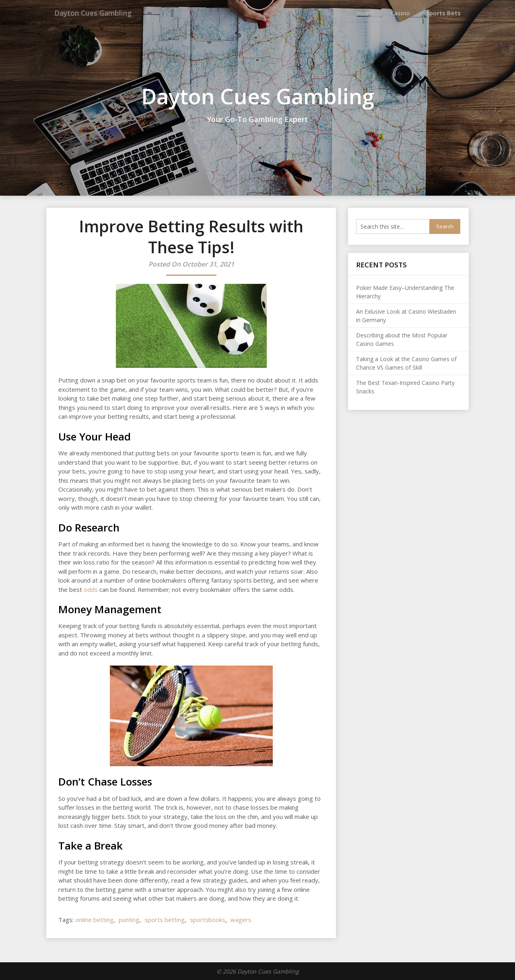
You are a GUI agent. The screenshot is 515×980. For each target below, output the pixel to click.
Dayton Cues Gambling (100, 13)
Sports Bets (443, 13)
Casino (400, 13)
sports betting (165, 919)
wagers (241, 919)
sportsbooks (208, 919)
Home (365, 13)
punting (129, 919)
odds (91, 589)
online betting (95, 919)
